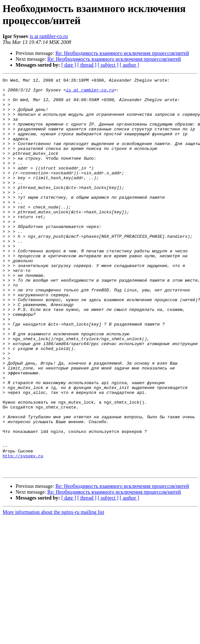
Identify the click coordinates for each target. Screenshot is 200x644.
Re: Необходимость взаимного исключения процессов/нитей (122, 53)
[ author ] (130, 65)
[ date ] (69, 65)
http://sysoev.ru (23, 532)
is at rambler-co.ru (49, 36)
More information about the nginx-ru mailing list (53, 591)
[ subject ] (108, 65)
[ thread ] (87, 65)
